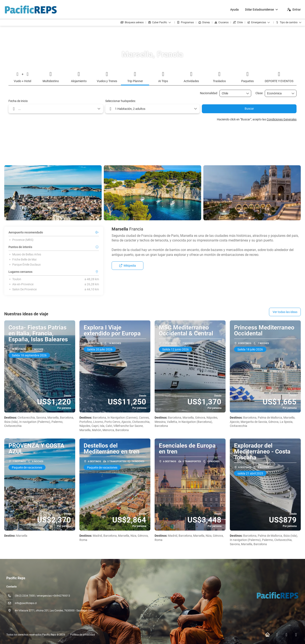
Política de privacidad (82, 635)
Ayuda (234, 10)
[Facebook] (277, 635)
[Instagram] (286, 635)
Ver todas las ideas (285, 312)
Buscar (249, 109)
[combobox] (232, 93)
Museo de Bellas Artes (25, 254)
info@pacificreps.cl (26, 603)
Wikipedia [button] (128, 266)
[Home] (267, 635)
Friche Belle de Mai (22, 259)
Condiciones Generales (282, 119)
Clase (259, 93)
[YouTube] (296, 635)
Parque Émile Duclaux (25, 265)
